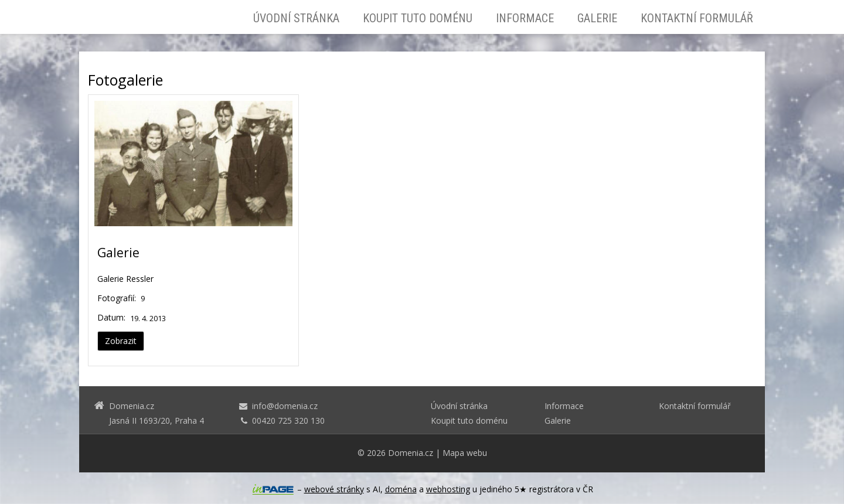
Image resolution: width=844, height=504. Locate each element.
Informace (525, 18)
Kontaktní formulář (697, 18)
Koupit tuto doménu (418, 18)
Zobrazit (121, 341)
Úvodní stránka (296, 18)
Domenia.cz (411, 453)
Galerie (597, 18)
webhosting (448, 489)
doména (401, 489)
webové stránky (334, 489)
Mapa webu (465, 453)
